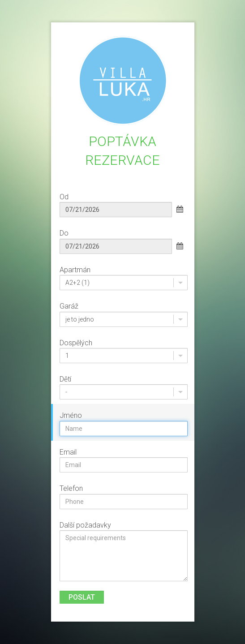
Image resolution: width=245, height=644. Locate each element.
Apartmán (75, 270)
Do (64, 233)
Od (64, 197)
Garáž (69, 306)
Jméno (71, 415)
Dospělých (76, 343)
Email (68, 452)
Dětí (65, 379)
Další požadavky (85, 525)
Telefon (71, 488)
